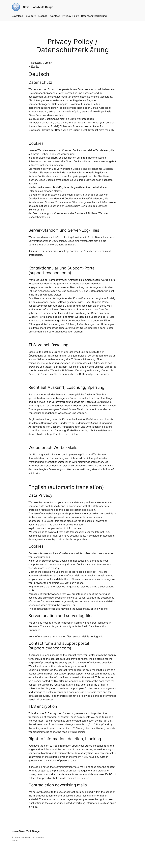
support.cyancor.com (40, 306)
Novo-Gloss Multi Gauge (38, 7)
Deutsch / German (42, 63)
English (35, 66)
